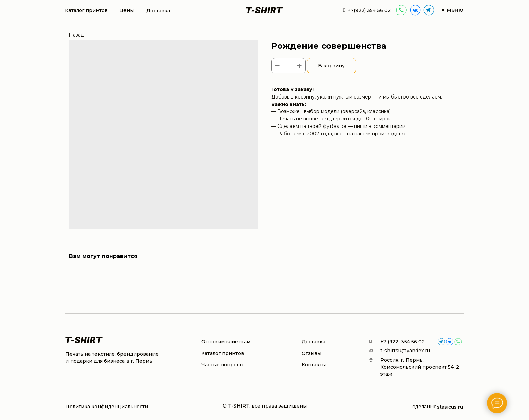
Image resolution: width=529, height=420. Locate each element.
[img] (415, 10)
